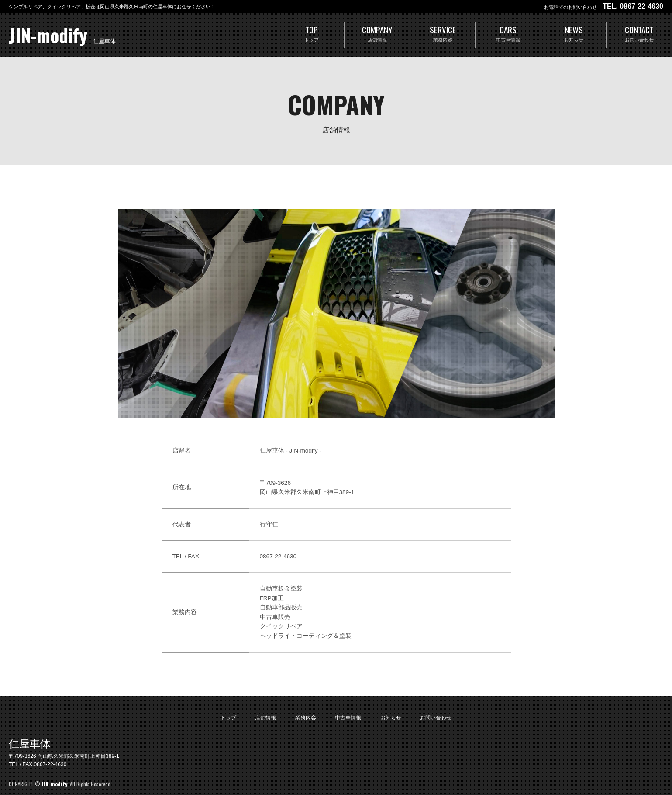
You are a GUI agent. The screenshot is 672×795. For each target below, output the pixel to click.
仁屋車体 (30, 744)
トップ (228, 718)
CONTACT (639, 34)
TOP (312, 34)
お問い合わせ (436, 718)
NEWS (574, 34)
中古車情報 (348, 718)
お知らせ (391, 718)
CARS (508, 34)
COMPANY (377, 34)
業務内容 (306, 718)
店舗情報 (265, 718)
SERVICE (443, 34)
